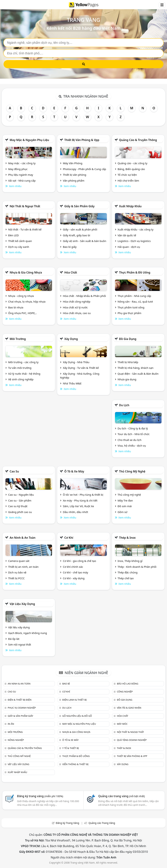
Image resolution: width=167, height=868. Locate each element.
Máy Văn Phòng (73, 163)
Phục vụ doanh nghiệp (22, 708)
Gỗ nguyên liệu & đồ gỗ (77, 716)
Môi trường (18, 339)
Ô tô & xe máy (74, 471)
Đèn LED (13, 235)
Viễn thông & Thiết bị (75, 764)
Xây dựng (71, 339)
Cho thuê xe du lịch (130, 440)
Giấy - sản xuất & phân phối (80, 229)
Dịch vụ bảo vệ (17, 572)
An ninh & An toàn (23, 538)
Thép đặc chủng (128, 572)
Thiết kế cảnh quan (20, 241)
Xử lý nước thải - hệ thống (24, 374)
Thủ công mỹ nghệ (132, 471)
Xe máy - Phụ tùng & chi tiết (80, 500)
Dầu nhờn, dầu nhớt (75, 512)
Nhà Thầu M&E (72, 383)
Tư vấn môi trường (20, 368)
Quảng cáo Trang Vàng (102, 823)
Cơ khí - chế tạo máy (75, 572)
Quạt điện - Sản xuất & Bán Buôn (138, 374)
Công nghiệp (125, 692)
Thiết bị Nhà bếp (128, 362)
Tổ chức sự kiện (127, 175)
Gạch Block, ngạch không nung (28, 633)
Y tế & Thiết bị (71, 748)
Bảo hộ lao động (128, 684)
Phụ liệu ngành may (21, 175)
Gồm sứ (123, 512)
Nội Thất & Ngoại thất (25, 206)
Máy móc (122, 724)
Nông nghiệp (16, 740)
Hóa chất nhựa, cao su (77, 313)
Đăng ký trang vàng (40, 796)
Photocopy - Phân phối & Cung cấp (84, 169)
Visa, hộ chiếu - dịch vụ (132, 446)
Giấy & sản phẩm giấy (79, 206)
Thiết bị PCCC (16, 578)
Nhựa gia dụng (127, 379)
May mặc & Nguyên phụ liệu (29, 140)
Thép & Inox (127, 538)
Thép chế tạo (126, 578)
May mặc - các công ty (22, 163)
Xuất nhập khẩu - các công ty (136, 229)
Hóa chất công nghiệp (77, 301)
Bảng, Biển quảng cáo (131, 169)
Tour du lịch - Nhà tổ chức (134, 434)
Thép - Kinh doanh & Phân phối (137, 567)
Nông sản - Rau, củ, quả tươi (135, 301)
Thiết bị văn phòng (75, 175)
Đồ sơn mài (125, 506)
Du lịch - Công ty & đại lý (133, 428)
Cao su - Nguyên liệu (21, 495)
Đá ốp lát (14, 639)
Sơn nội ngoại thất (20, 644)
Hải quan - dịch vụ (129, 247)
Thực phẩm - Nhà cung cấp (134, 296)
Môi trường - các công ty (23, 362)
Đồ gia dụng (128, 339)
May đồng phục (18, 169)
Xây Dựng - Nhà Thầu (76, 362)
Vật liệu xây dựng (22, 604)
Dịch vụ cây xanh (19, 247)
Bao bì (66, 684)
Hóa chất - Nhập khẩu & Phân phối (84, 296)
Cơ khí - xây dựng (74, 578)
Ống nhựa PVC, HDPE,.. (23, 313)
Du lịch (124, 405)
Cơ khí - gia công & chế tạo (79, 561)
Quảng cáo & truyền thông (138, 140)
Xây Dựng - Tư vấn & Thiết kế (81, 368)
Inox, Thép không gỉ (130, 561)
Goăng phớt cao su (20, 512)
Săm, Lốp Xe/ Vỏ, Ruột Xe (78, 506)
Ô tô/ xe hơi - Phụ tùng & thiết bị (83, 495)
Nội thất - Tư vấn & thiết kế (25, 229)
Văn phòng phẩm (74, 181)
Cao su (14, 471)
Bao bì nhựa (16, 307)
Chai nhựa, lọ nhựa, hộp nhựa (27, 301)
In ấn (11, 724)
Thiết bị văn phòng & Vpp (82, 140)
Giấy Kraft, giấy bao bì (76, 235)
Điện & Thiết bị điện (20, 700)
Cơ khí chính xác (73, 567)
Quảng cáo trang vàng (122, 796)
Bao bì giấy (70, 247)
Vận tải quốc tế (127, 235)
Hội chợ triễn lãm (128, 181)
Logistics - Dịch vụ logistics (134, 241)
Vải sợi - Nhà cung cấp (22, 181)
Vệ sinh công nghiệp (21, 379)
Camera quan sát (19, 561)
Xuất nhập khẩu (130, 206)
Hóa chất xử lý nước (75, 307)
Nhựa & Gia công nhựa (26, 272)
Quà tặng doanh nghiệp (132, 740)
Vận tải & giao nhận (129, 708)
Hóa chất (71, 272)
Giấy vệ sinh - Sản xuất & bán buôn (84, 241)
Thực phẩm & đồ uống (135, 272)
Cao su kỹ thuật (18, 506)
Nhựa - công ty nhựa (21, 296)
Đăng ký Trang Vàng (67, 823)
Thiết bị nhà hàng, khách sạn (136, 368)
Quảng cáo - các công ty (133, 163)
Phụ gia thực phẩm (130, 313)
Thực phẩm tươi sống (131, 307)
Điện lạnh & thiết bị (74, 700)
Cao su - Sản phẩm (20, 500)
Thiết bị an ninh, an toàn (23, 567)
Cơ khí (69, 538)
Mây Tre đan (125, 500)
